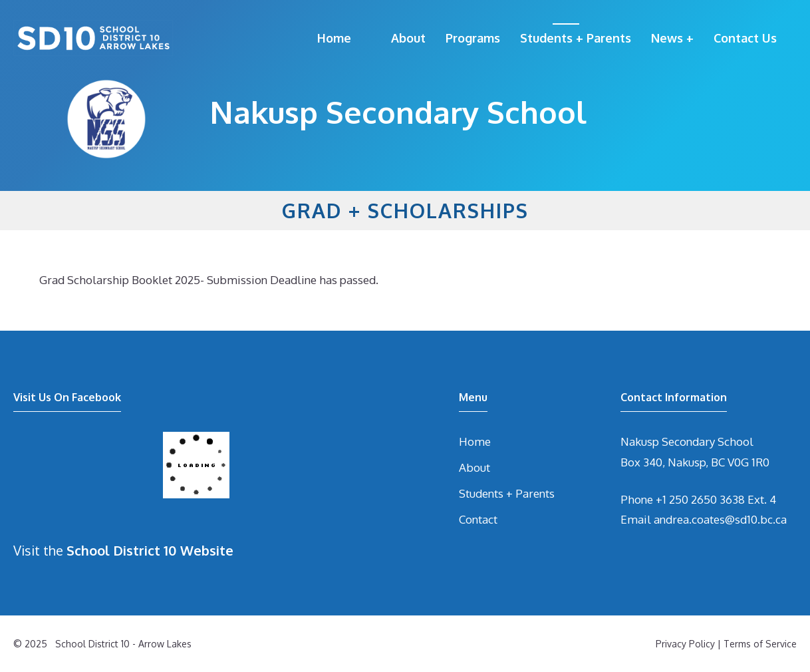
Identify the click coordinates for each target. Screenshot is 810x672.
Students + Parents (576, 38)
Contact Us (745, 38)
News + (672, 38)
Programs (473, 38)
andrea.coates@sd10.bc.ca (720, 519)
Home (334, 38)
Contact (478, 519)
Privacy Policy (685, 644)
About (408, 38)
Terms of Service (760, 644)
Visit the (123, 550)
